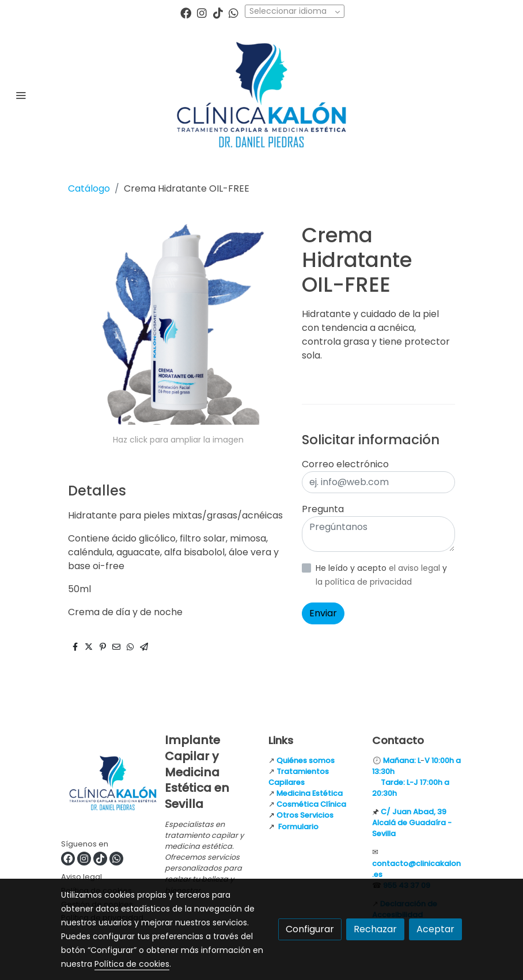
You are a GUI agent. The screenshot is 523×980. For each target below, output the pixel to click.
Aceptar (435, 929)
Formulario (298, 827)
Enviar (323, 613)
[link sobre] (106, 785)
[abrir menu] (21, 95)
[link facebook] (186, 12)
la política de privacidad (364, 582)
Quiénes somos (306, 760)
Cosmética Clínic (309, 804)
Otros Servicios (305, 815)
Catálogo (89, 188)
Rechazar (375, 929)
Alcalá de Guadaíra (409, 823)
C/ (386, 812)
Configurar (310, 929)
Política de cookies (132, 964)
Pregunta (323, 509)
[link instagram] (202, 12)
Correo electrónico (345, 464)
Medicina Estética (310, 793)
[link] (261, 95)
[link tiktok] (218, 12)
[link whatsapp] (234, 12)
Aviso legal (82, 877)
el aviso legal (416, 568)
